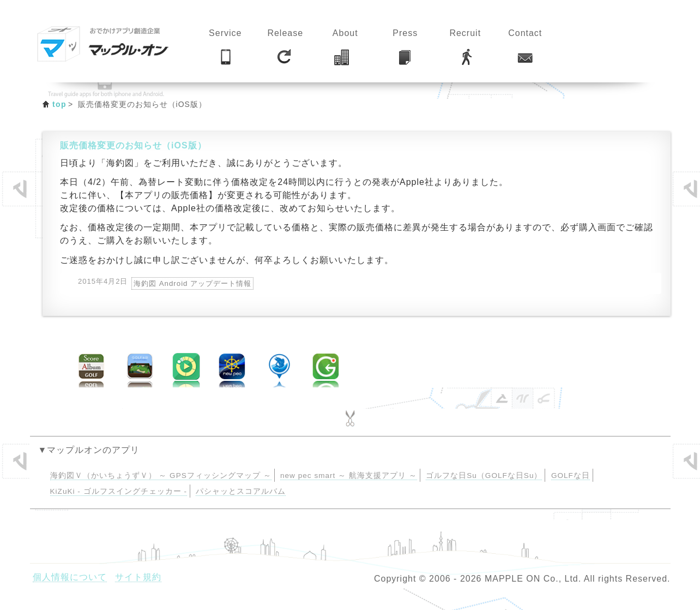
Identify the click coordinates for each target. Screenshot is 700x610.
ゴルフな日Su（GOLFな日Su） (484, 476)
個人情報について (70, 577)
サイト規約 (138, 577)
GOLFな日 (571, 476)
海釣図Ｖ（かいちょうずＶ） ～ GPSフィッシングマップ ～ (161, 476)
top (59, 104)
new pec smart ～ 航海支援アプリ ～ (349, 476)
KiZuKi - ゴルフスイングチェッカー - (119, 491)
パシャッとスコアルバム (241, 491)
